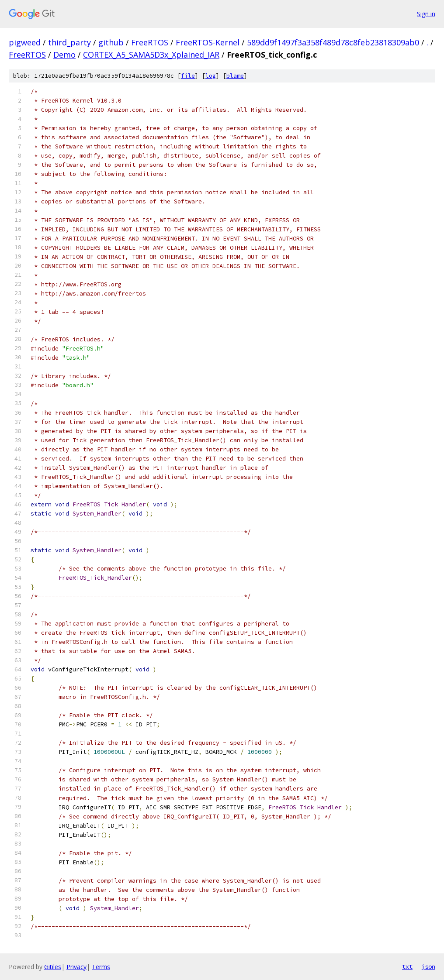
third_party (69, 42)
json (428, 966)
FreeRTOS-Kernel (208, 42)
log (211, 76)
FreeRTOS (150, 42)
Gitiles (53, 967)
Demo (64, 55)
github (111, 42)
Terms (101, 967)
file (188, 76)
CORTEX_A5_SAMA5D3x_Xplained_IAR (151, 55)
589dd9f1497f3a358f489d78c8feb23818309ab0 (333, 42)
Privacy (76, 967)
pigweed (25, 42)
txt (407, 966)
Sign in (426, 14)
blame (235, 76)
